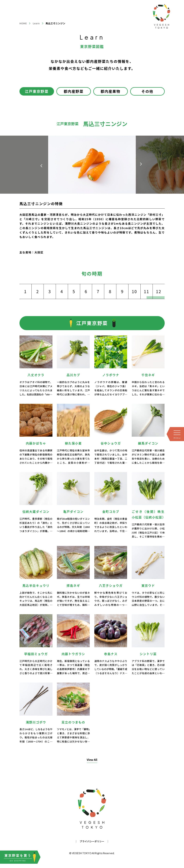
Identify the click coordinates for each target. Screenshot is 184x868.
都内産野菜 (74, 91)
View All (92, 760)
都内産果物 (111, 91)
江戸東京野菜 (37, 91)
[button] (141, 164)
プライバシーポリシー (92, 841)
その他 (147, 91)
